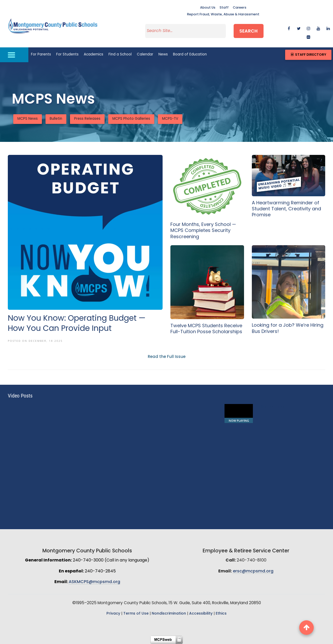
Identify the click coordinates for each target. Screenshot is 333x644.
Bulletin (56, 119)
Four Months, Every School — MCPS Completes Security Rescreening (203, 231)
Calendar (145, 55)
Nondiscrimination (169, 614)
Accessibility (201, 614)
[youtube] (318, 28)
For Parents (41, 55)
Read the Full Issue (167, 357)
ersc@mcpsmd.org (253, 571)
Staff (224, 8)
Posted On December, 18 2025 (35, 341)
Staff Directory (308, 55)
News (163, 55)
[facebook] (289, 28)
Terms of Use (136, 614)
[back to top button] (306, 628)
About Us (208, 8)
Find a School (120, 55)
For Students (67, 55)
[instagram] (308, 28)
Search (248, 31)
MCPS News (28, 119)
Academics (94, 55)
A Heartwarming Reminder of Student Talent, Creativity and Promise (286, 209)
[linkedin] (328, 28)
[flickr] (308, 37)
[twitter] (299, 28)
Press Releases (87, 119)
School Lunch (273, 407)
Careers (240, 8)
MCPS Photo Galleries (131, 119)
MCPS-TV (170, 119)
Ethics (221, 614)
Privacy (113, 614)
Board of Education (190, 55)
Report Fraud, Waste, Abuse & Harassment (223, 14)
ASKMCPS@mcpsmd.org (94, 582)
